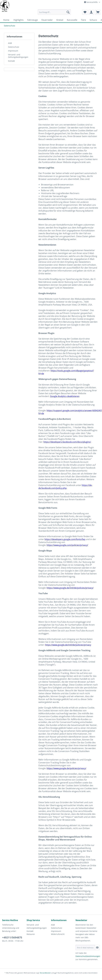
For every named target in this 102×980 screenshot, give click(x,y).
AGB (10, 43)
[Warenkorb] (98, 12)
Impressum (13, 51)
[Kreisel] (60, 20)
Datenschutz (14, 47)
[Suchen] (68, 12)
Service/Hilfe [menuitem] (91, 2)
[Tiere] (83, 20)
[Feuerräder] (47, 20)
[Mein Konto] (91, 12)
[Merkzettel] (85, 12)
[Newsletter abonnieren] (97, 948)
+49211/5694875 (12, 938)
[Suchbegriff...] (54, 12)
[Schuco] (93, 20)
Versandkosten (45, 973)
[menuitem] (54, 13)
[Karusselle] (72, 20)
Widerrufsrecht (58, 934)
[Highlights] (19, 20)
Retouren (31, 934)
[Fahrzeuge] (33, 20)
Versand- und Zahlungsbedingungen (18, 56)
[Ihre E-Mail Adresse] (85, 948)
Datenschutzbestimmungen (88, 956)
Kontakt (11, 61)
